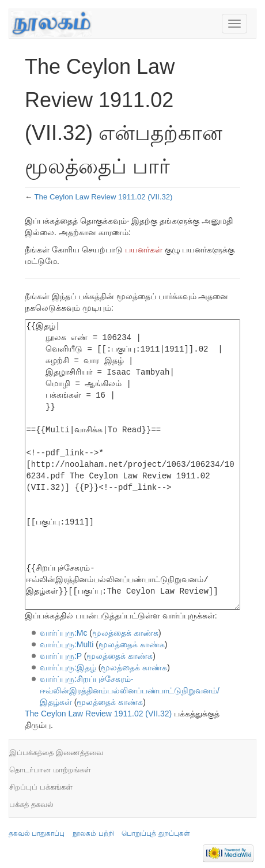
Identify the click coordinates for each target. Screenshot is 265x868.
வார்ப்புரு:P (61, 656)
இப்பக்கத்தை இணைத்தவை (56, 752)
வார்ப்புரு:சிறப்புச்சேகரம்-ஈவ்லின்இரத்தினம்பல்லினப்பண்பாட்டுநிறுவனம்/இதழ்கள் (130, 690)
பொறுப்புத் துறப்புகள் (156, 833)
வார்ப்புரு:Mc (64, 633)
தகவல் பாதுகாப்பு (37, 833)
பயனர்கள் (144, 250)
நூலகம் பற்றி (93, 833)
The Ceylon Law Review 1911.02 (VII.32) (104, 197)
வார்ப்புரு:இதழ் (68, 667)
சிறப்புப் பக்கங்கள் (41, 787)
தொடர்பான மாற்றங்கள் (50, 770)
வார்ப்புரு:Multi (67, 644)
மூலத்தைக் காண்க (125, 633)
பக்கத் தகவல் (31, 804)
